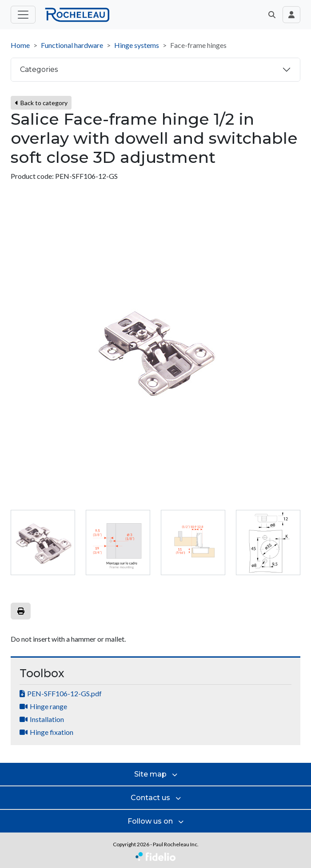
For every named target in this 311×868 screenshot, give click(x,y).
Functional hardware (72, 45)
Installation (47, 719)
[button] (272, 15)
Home (20, 45)
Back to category (41, 103)
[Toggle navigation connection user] (291, 15)
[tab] (43, 542)
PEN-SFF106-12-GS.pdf (64, 693)
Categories (39, 69)
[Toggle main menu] (23, 15)
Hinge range (48, 706)
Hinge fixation (52, 732)
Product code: (32, 176)
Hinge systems (137, 45)
